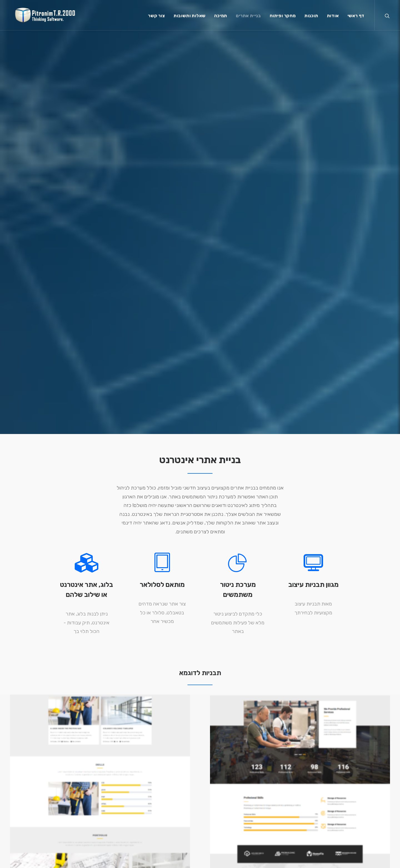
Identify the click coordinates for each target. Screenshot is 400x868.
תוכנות (311, 17)
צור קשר (157, 17)
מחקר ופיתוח (283, 17)
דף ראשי (356, 17)
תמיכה (221, 17)
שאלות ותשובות (190, 17)
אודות (333, 17)
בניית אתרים (248, 17)
